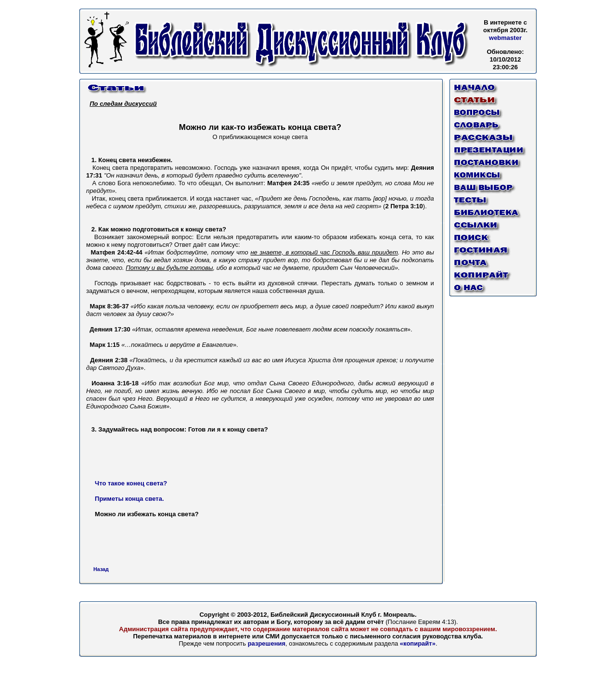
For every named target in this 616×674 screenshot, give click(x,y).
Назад (101, 569)
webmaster (505, 38)
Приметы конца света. (129, 499)
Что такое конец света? (131, 483)
